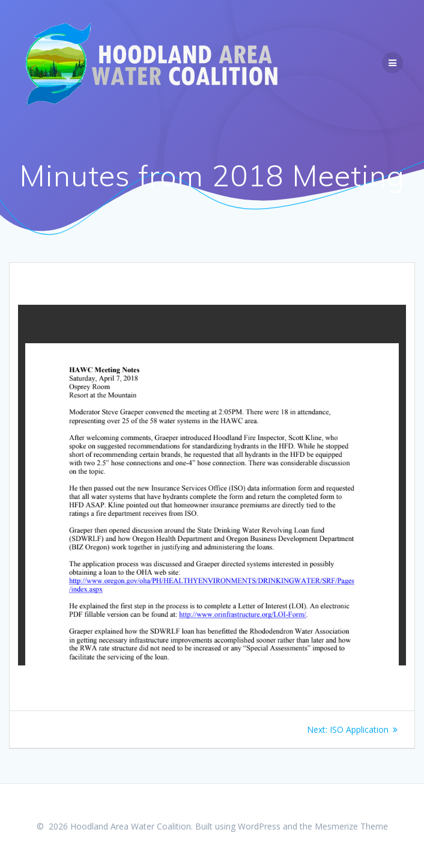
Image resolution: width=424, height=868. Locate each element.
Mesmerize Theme (351, 826)
